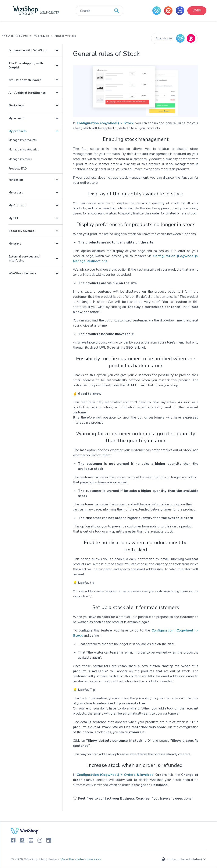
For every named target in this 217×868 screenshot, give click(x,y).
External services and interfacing (24, 259)
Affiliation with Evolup (25, 80)
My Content (17, 205)
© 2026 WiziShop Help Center (35, 859)
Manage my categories (24, 150)
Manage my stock (65, 36)
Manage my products (23, 140)
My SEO (14, 218)
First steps (16, 105)
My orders (16, 193)
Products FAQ (18, 169)
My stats (15, 244)
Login (197, 10)
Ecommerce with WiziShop (28, 50)
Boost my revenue (21, 231)
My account (17, 118)
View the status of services (81, 859)
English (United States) (184, 859)
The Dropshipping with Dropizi (26, 65)
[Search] (99, 11)
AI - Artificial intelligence (27, 93)
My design (16, 180)
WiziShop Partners (22, 273)
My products (41, 36)
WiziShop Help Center (15, 36)
